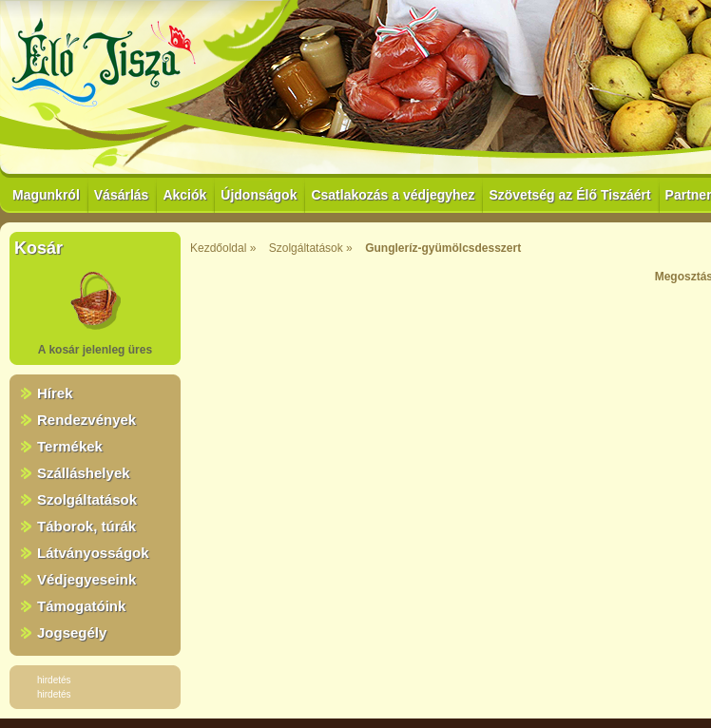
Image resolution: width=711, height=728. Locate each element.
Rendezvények (86, 420)
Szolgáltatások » (311, 248)
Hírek (55, 393)
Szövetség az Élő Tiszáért (569, 195)
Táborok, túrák (86, 526)
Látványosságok (93, 553)
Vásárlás (122, 195)
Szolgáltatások (87, 499)
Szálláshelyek (84, 473)
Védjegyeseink (86, 579)
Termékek (70, 446)
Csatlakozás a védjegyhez (393, 195)
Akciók (184, 195)
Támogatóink (81, 606)
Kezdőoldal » (223, 248)
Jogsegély (72, 632)
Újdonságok (259, 195)
